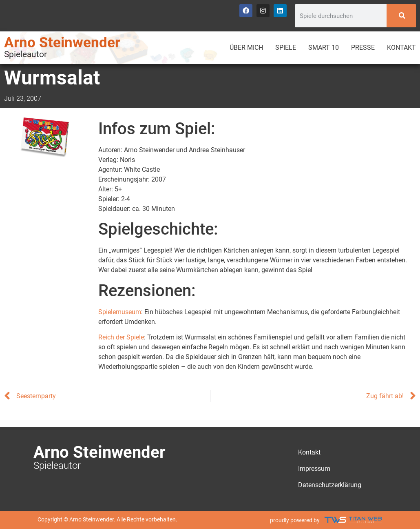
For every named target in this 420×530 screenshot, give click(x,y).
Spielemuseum (120, 312)
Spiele (286, 48)
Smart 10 (324, 48)
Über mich (246, 48)
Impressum (314, 469)
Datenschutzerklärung (330, 485)
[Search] (401, 16)
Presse (363, 48)
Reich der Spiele (121, 337)
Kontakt (401, 48)
